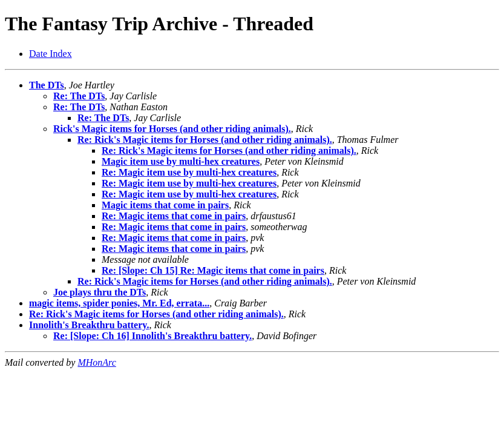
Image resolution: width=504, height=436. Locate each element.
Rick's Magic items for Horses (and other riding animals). (172, 129)
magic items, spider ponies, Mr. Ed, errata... (119, 303)
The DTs (47, 85)
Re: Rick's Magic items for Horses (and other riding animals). (205, 140)
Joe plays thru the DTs (100, 292)
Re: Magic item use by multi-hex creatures (189, 172)
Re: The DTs (79, 96)
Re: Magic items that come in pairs (174, 216)
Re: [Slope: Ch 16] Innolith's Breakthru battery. (152, 336)
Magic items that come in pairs (165, 205)
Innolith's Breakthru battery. (89, 325)
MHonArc (97, 362)
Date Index (51, 54)
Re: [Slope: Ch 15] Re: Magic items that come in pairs (213, 270)
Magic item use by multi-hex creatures (181, 161)
